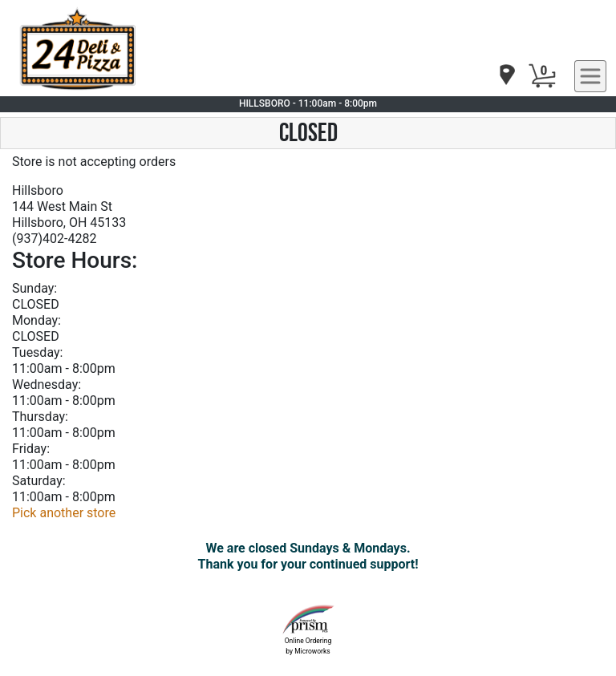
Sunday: (34, 288)
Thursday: (40, 417)
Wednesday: (47, 385)
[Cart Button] (542, 76)
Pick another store (64, 513)
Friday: (31, 449)
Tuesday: (37, 352)
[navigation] (506, 76)
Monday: (36, 320)
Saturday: (39, 481)
